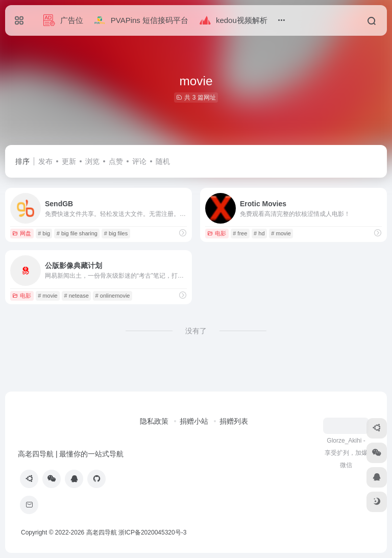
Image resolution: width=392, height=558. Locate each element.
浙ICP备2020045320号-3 (153, 532)
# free (240, 233)
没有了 (196, 331)
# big (44, 233)
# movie (281, 233)
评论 (139, 161)
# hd (259, 233)
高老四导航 (102, 532)
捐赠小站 (194, 421)
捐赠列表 (234, 421)
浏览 (92, 161)
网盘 (22, 233)
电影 (217, 233)
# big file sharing (77, 233)
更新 (69, 161)
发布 (45, 161)
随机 (163, 161)
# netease (76, 296)
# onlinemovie (113, 296)
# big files (116, 233)
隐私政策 (154, 421)
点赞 (116, 161)
